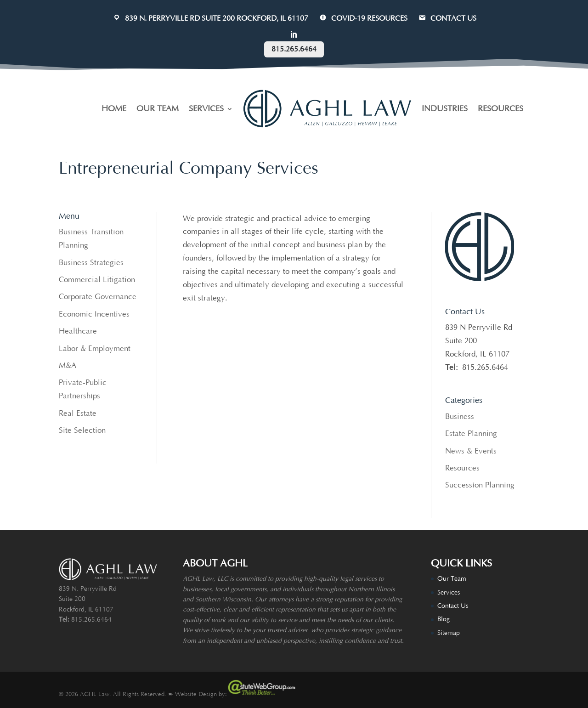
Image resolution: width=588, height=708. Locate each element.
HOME (114, 109)
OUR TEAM (158, 109)
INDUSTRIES (445, 109)
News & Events (471, 451)
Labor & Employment (95, 349)
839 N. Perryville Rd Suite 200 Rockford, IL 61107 (210, 18)
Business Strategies (91, 263)
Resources (462, 468)
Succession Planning (480, 485)
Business (460, 417)
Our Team (452, 579)
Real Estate (78, 413)
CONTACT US (447, 18)
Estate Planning (471, 434)
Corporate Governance (98, 297)
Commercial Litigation (97, 280)
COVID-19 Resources (363, 18)
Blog (444, 619)
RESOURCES (500, 109)
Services (449, 593)
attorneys (281, 600)
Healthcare (78, 331)
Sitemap (449, 633)
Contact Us (453, 606)
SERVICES (206, 109)
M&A (68, 366)
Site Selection (82, 430)
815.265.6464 (294, 49)
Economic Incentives (94, 314)
